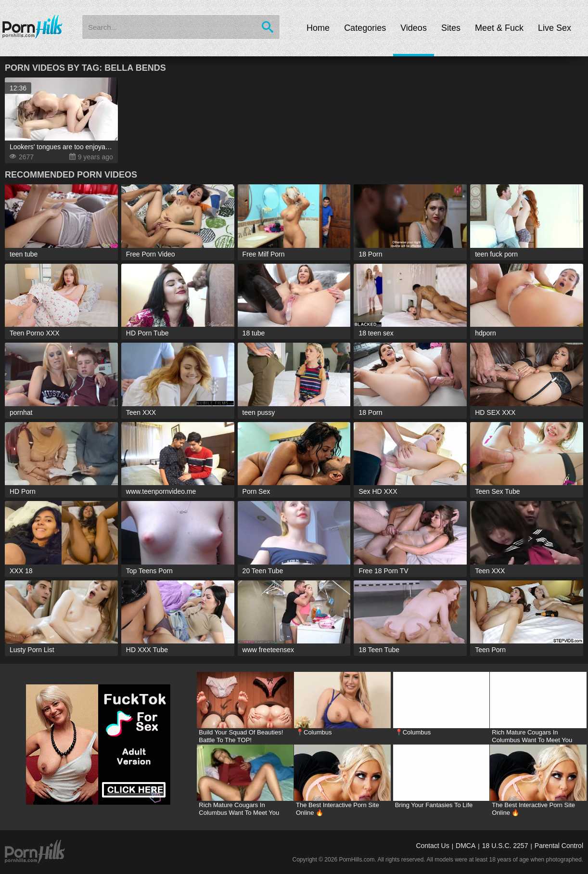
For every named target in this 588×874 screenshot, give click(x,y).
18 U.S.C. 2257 (505, 846)
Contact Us (432, 846)
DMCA (466, 846)
